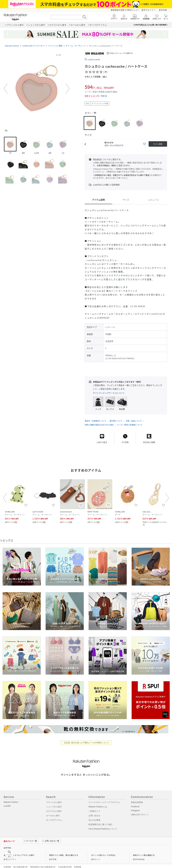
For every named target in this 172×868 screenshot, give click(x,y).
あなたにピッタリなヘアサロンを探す (19, 852)
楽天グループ (147, 10)
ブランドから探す (54, 799)
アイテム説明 (98, 200)
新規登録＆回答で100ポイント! (124, 10)
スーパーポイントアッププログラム (104, 799)
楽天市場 (163, 10)
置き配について (116, 418)
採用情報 (78, 864)
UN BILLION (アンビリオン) (34, 46)
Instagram (135, 807)
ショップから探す (54, 803)
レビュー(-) (153, 200)
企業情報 (7, 864)
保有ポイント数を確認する (144, 852)
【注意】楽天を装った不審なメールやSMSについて (86, 739)
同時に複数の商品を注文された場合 (99, 422)
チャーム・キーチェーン (76, 46)
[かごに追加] (158, 144)
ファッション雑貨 (55, 46)
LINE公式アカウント (140, 811)
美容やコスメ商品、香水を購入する (64, 852)
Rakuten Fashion (12, 46)
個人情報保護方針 (21, 864)
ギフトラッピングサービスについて (109, 393)
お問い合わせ (94, 812)
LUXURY (7, 803)
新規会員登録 (137, 799)
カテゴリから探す (54, 808)
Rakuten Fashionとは (98, 803)
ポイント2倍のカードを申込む (103, 852)
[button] (37, 89)
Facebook (135, 803)
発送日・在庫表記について (96, 418)
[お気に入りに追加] (144, 144)
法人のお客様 (94, 817)
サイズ (126, 200)
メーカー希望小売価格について (130, 422)
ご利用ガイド (94, 808)
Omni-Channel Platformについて (103, 826)
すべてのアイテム (54, 817)
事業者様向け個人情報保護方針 (43, 864)
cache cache (94, 59)
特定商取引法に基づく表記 (100, 821)
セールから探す (53, 812)
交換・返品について (134, 418)
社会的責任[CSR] (65, 864)
